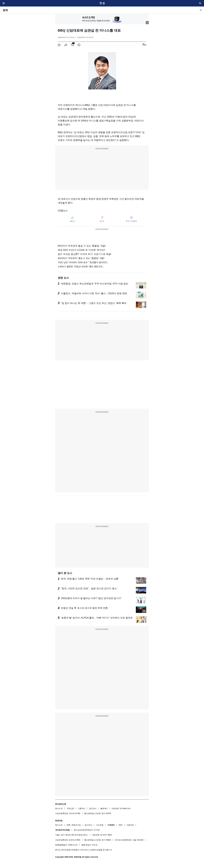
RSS (121, 825)
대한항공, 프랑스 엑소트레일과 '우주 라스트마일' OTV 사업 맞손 (95, 284)
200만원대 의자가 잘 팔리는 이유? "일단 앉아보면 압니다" (91, 598)
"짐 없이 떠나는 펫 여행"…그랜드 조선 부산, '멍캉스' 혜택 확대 (94, 303)
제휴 (68, 825)
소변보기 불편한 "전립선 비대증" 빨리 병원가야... (81, 267)
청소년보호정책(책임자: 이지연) (87, 830)
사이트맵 (100, 825)
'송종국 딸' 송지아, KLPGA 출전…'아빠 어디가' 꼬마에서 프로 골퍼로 (97, 618)
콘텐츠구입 (76, 825)
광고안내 (93, 808)
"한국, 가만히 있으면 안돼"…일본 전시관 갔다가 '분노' (89, 589)
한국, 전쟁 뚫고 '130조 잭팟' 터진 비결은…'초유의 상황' (90, 579)
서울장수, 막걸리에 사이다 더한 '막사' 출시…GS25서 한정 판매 (94, 293)
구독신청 (70, 808)
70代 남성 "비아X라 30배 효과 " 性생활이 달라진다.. (83, 262)
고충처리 (81, 808)
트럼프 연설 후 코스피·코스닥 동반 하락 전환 (84, 608)
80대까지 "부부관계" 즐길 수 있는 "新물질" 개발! (81, 258)
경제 (5, 10)
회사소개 (59, 808)
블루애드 (104, 808)
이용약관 (130, 825)
